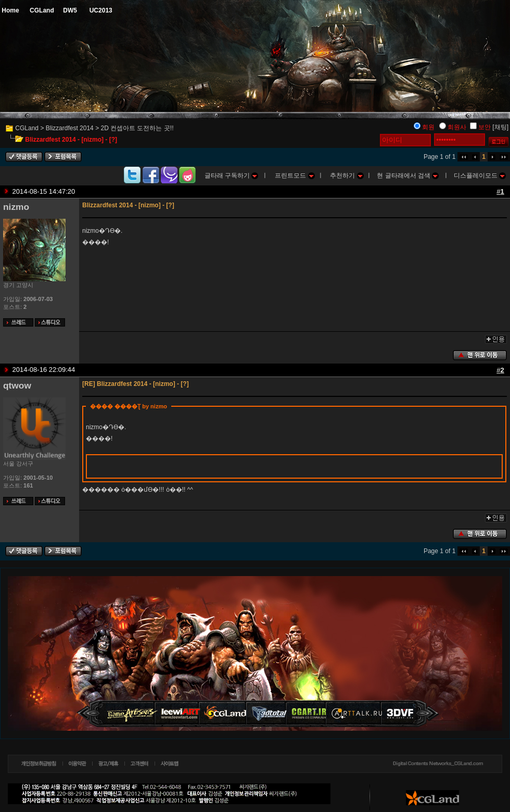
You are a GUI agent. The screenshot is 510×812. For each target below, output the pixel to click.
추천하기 (347, 176)
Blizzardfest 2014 (70, 128)
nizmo (16, 207)
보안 (484, 127)
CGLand (27, 128)
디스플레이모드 (480, 176)
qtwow (17, 385)
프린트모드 (295, 176)
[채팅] (500, 127)
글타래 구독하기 (232, 176)
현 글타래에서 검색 (408, 176)
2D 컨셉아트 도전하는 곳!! (137, 128)
